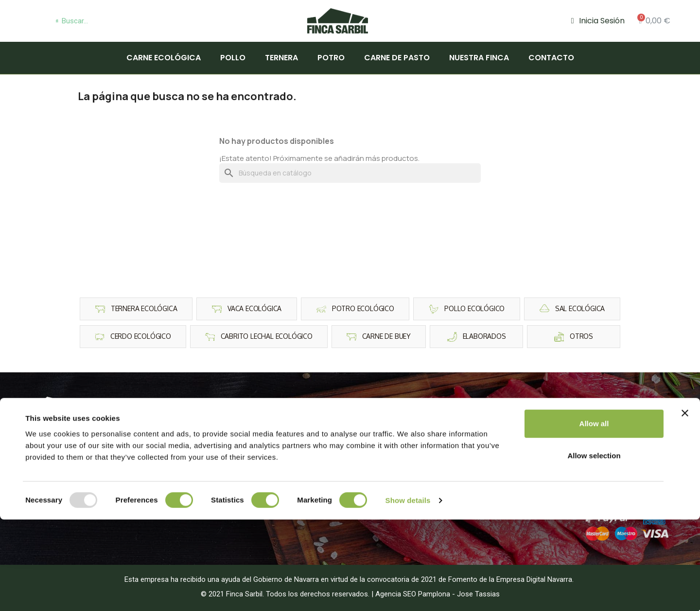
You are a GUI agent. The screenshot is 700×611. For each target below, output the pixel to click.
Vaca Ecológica (245, 480)
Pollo (233, 58)
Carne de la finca (405, 450)
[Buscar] (350, 173)
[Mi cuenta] (598, 21)
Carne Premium (403, 436)
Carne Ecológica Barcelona (422, 480)
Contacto (551, 58)
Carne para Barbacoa (411, 421)
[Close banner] (685, 505)
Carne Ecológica (164, 58)
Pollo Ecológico (246, 436)
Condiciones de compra (604, 450)
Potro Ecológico (246, 450)
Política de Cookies (597, 436)
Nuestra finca (479, 58)
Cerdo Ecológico (247, 465)
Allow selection (594, 547)
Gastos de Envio (591, 465)
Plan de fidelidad (592, 480)
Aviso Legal (584, 421)
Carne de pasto (397, 58)
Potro (331, 58)
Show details (408, 592)
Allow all (594, 515)
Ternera (281, 58)
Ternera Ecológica (249, 421)
